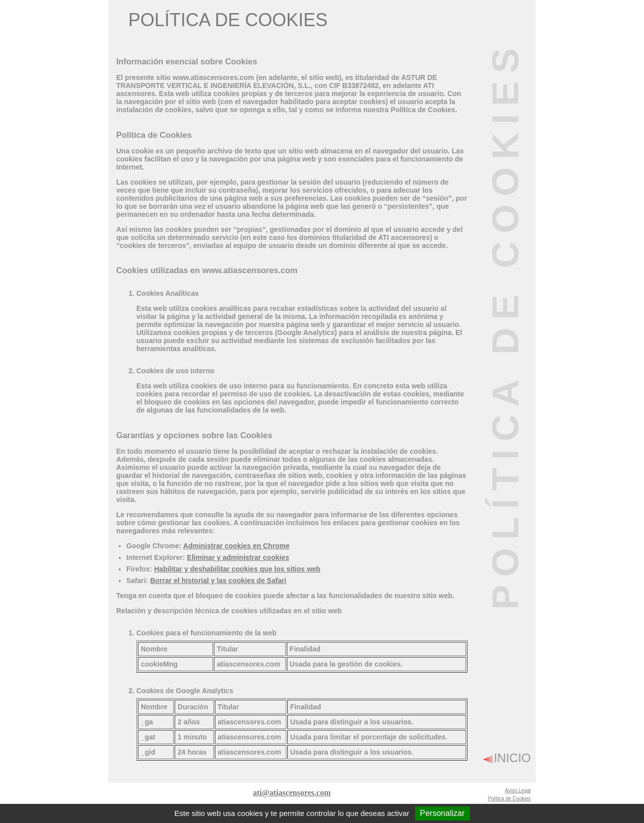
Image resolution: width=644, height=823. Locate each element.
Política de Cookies (509, 799)
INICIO (512, 758)
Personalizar (442, 813)
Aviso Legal (518, 791)
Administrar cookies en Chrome (236, 546)
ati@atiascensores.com (292, 793)
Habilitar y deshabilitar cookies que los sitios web (237, 569)
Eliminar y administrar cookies (238, 557)
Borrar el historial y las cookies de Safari (218, 581)
